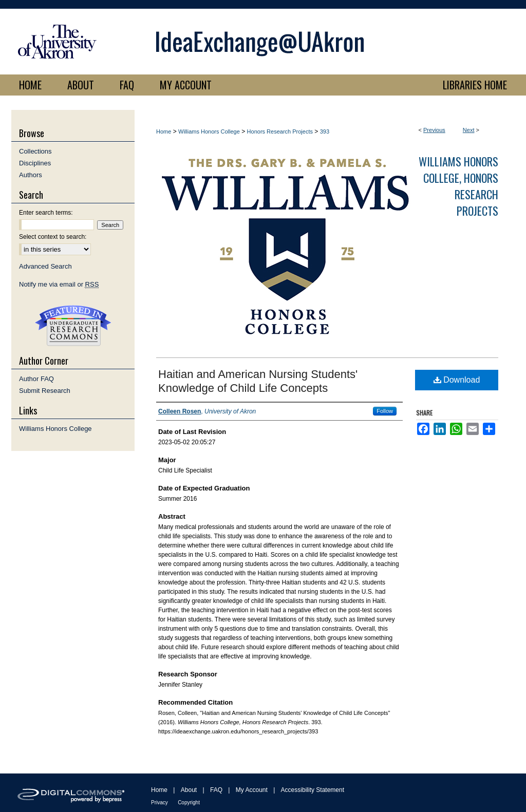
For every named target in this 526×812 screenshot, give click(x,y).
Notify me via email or (59, 284)
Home (164, 131)
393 (325, 131)
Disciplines (35, 163)
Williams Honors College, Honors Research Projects (458, 186)
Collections (35, 151)
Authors (31, 175)
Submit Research (45, 391)
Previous (434, 130)
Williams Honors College (209, 131)
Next (469, 130)
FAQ (216, 790)
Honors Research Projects (280, 131)
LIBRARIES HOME (475, 85)
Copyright (189, 802)
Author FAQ (36, 379)
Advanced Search (45, 266)
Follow (385, 411)
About (189, 790)
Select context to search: (53, 237)
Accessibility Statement (313, 790)
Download (457, 380)
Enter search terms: (46, 213)
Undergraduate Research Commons (73, 326)
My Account (252, 790)
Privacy (159, 802)
